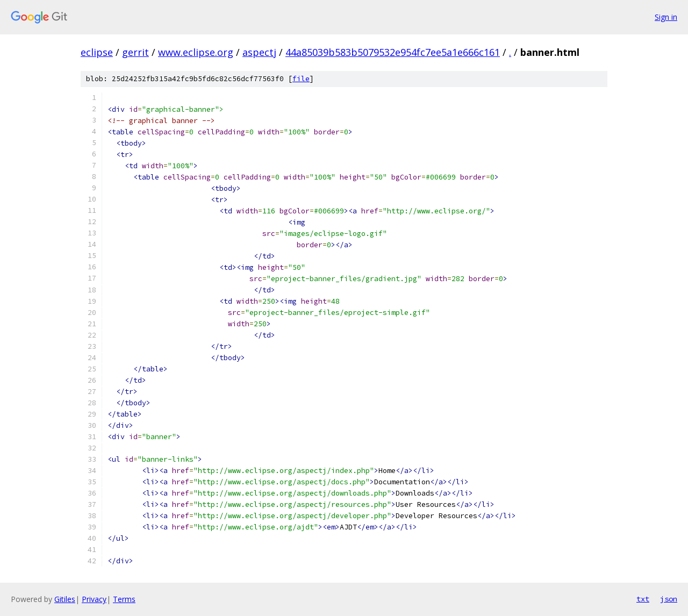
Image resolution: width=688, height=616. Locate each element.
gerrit (135, 52)
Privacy (94, 599)
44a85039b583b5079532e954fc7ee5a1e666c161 (393, 52)
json (669, 599)
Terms (124, 599)
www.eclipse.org (196, 52)
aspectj (259, 52)
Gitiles (65, 599)
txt (643, 599)
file (301, 79)
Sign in (666, 17)
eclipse (97, 52)
